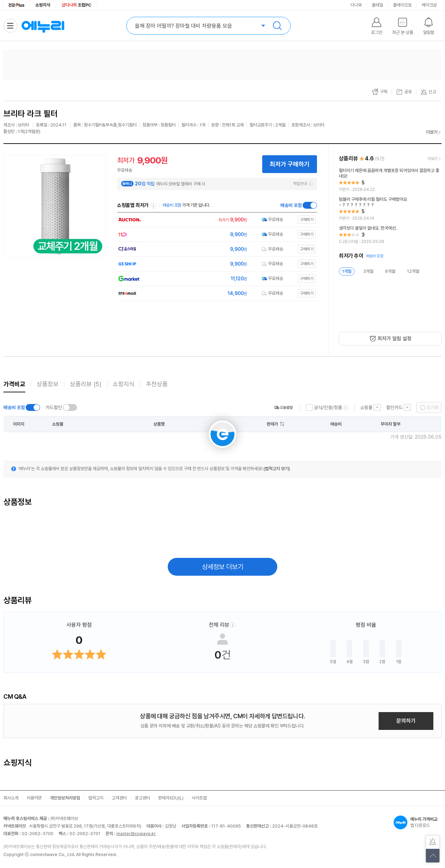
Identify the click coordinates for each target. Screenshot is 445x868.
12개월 (413, 271)
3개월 (368, 271)
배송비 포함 (291, 205)
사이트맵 (199, 798)
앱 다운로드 (418, 822)
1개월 (347, 271)
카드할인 (54, 407)
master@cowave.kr (136, 834)
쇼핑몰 (366, 407)
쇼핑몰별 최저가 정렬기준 (153, 206)
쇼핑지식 (43, 5)
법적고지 (96, 798)
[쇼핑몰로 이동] (215, 220)
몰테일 (377, 5)
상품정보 (48, 384)
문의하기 (406, 721)
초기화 (432, 407)
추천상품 (157, 384)
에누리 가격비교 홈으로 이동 (43, 26)
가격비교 (14, 384)
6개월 (390, 271)
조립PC (77, 5)
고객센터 (119, 798)
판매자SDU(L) (171, 798)
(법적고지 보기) (277, 469)
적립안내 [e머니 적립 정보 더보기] (303, 184)
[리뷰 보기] (390, 180)
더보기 (432, 132)
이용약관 (34, 798)
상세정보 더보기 (223, 567)
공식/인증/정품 (328, 407)
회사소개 (11, 798)
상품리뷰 (86, 384)
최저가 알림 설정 (395, 339)
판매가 (272, 424)
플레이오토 (402, 5)
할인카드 (394, 407)
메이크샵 (429, 5)
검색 (277, 26)
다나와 (356, 5)
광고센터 (142, 798)
